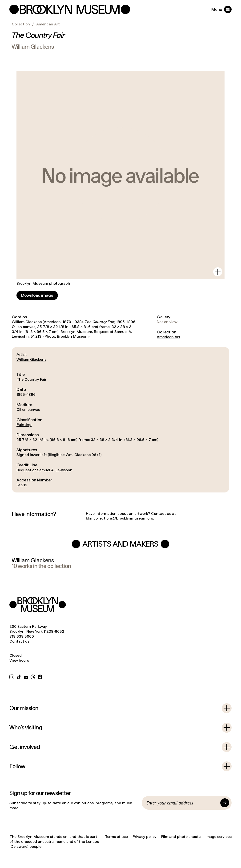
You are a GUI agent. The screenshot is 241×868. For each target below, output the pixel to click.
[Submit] (225, 803)
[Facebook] (40, 676)
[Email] (182, 803)
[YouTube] (26, 676)
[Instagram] (12, 676)
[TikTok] (19, 676)
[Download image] (37, 295)
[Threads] (33, 676)
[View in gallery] (218, 272)
